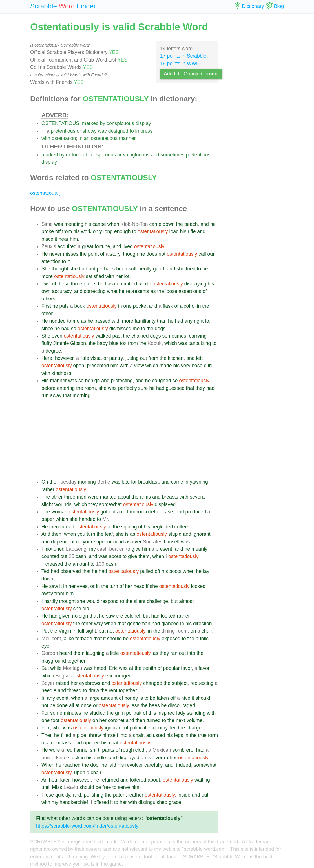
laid (112, 765)
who (57, 728)
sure (143, 388)
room (90, 388)
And (46, 534)
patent (120, 795)
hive (186, 698)
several (198, 497)
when (113, 224)
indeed (184, 765)
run (45, 395)
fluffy (47, 343)
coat (114, 743)
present (164, 549)
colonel (132, 616)
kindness (61, 373)
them (144, 556)
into (191, 653)
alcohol (188, 306)
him (74, 239)
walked (103, 336)
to (132, 131)
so (74, 329)
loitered (138, 780)
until (46, 787)
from (67, 231)
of (85, 155)
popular (171, 668)
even (57, 336)
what (112, 291)
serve (124, 787)
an (87, 138)
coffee (181, 527)
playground (54, 661)
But (45, 668)
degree (53, 351)
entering (66, 388)
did (86, 609)
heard (66, 653)
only (98, 231)
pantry (116, 358)
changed (153, 683)
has (109, 284)
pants (108, 750)
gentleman (139, 624)
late (126, 482)
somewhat (110, 504)
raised (63, 683)
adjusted (156, 735)
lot (127, 276)
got (104, 512)
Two (46, 284)
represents (137, 291)
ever (137, 542)
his (88, 224)
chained (140, 336)
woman (59, 512)
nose (197, 366)
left (199, 358)
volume (195, 720)
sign (83, 616)
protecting (122, 381)
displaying (195, 284)
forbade (84, 639)
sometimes (173, 155)
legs (179, 735)
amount (81, 564)
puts (64, 306)
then (54, 527)
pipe (81, 735)
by (103, 123)
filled (66, 735)
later (65, 780)
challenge (157, 601)
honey (131, 698)
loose (171, 291)
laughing (95, 653)
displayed (165, 504)
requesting (202, 683)
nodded (57, 321)
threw (95, 735)
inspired (166, 713)
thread (74, 690)
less (135, 705)
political (138, 728)
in (43, 131)
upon (80, 773)
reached (72, 765)
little (85, 358)
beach (191, 224)
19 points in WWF (180, 64)
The (46, 497)
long (108, 231)
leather (136, 795)
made (166, 366)
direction (203, 624)
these (64, 284)
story (115, 254)
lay (206, 571)
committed (126, 284)
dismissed (120, 329)
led (173, 728)
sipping (129, 527)
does (152, 254)
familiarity (145, 321)
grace (175, 802)
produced (196, 512)
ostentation (64, 138)
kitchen (176, 358)
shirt (95, 750)
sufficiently (140, 269)
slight (47, 504)
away (56, 395)
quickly (63, 795)
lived (128, 246)
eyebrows (90, 683)
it (56, 239)
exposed (171, 639)
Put (45, 631)
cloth (141, 750)
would (93, 601)
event (62, 698)
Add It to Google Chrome (191, 74)
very (186, 366)
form (213, 735)
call (202, 254)
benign (93, 381)
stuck (74, 758)
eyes (82, 586)
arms (145, 497)
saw (53, 586)
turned (67, 527)
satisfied (95, 276)
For (45, 713)
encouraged (119, 676)
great (88, 246)
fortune (102, 246)
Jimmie (61, 343)
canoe (99, 224)
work (86, 231)
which (171, 343)
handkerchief (74, 802)
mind (118, 542)
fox (123, 343)
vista (96, 358)
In (44, 698)
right (199, 321)
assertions (190, 291)
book (79, 306)
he (213, 224)
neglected (162, 527)
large (94, 698)
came (155, 224)
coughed (162, 381)
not (162, 254)
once (86, 705)
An (45, 780)
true (202, 735)
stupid (175, 534)
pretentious (63, 131)
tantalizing (200, 343)
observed (71, 571)
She (46, 269)
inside (184, 795)
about (124, 497)
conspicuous (120, 123)
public (202, 639)
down (169, 224)
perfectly (128, 388)
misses (71, 254)
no (75, 616)
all (72, 705)
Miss (57, 787)
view (139, 366)
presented (98, 366)
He (45, 254)
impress (144, 131)
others (48, 299)
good (159, 269)
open (78, 366)
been (122, 269)
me (76, 321)
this (152, 713)
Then (47, 735)
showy (90, 131)
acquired (67, 246)
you (81, 534)
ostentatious (104, 138)
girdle (100, 758)
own (46, 291)
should (114, 639)
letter (155, 512)
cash (81, 556)
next (180, 720)
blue (114, 343)
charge (194, 728)
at (131, 668)
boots (175, 571)
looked (198, 586)
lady (181, 713)
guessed (175, 388)
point (93, 254)
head (139, 586)
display (143, 123)
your (88, 542)
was (58, 224)
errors (90, 284)
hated (100, 668)
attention (51, 261)
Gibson (78, 343)
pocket (140, 306)
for (134, 482)
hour (54, 780)
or (79, 131)
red (125, 512)
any (189, 321)
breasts (170, 497)
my (92, 549)
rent (113, 690)
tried (191, 269)
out (143, 358)
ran (174, 653)
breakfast (148, 482)
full (81, 631)
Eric (113, 668)
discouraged (182, 705)
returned (110, 780)
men (81, 497)
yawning (199, 482)
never (55, 254)
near (64, 239)
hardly (51, 601)
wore (54, 750)
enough (122, 231)
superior (103, 542)
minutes (72, 713)
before (48, 388)
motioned (54, 549)
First (46, 306)
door (95, 765)
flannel (81, 750)
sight (91, 631)
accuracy (62, 291)
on (79, 542)
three (77, 284)
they (200, 388)
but (174, 601)
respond (110, 601)
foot (55, 720)
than (162, 321)
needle (49, 690)
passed (102, 321)
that (190, 388)
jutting (132, 358)
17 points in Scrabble (183, 56)
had (83, 269)
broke (48, 231)
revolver (154, 758)
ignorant (202, 534)
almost (186, 601)
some (56, 713)
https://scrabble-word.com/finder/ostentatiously (87, 826)
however (64, 358)
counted (50, 556)
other (47, 314)
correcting (95, 291)
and (155, 155)
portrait (134, 713)
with (46, 138)
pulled (147, 571)
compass (61, 743)
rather (48, 489)
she (74, 269)
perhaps (106, 269)
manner (127, 138)
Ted (45, 571)
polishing (93, 795)
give (136, 549)
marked (90, 123)
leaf (109, 534)
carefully (153, 765)
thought (60, 269)
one (128, 306)
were (93, 497)
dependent (63, 542)
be (205, 269)
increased (52, 564)
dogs (160, 329)
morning (82, 395)
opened (92, 743)
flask (168, 306)
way (102, 131)
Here (47, 358)
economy (158, 728)
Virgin (65, 631)
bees (154, 705)
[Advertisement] (130, 439)
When (48, 765)
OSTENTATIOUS (60, 123)
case (168, 512)
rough (128, 750)
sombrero (183, 750)
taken (163, 698)
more (47, 276)
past (117, 336)
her (119, 276)
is (127, 534)
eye (45, 646)
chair (207, 631)
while (145, 284)
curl (208, 366)
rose (49, 795)
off (58, 231)
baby (102, 343)
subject (180, 683)
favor (186, 668)
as (153, 291)
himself (172, 542)
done (62, 705)
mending (74, 224)
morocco (139, 512)
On (45, 482)
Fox (46, 728)
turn (91, 534)
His (45, 381)
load (174, 231)
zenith (150, 668)
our (211, 254)
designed (118, 131)
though (131, 254)
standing (196, 713)
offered (101, 802)
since (47, 329)
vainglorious (136, 155)
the (179, 224)
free (107, 787)
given (65, 616)
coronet (116, 720)
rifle (192, 231)
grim (120, 713)
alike (69, 639)
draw (94, 690)
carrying (198, 336)
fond (77, 155)
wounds (63, 504)
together (76, 661)
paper (48, 519)
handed (87, 519)
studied (97, 713)
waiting (202, 780)
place (47, 239)
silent (140, 601)
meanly (199, 549)
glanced (170, 624)
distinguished (153, 802)
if (147, 586)
